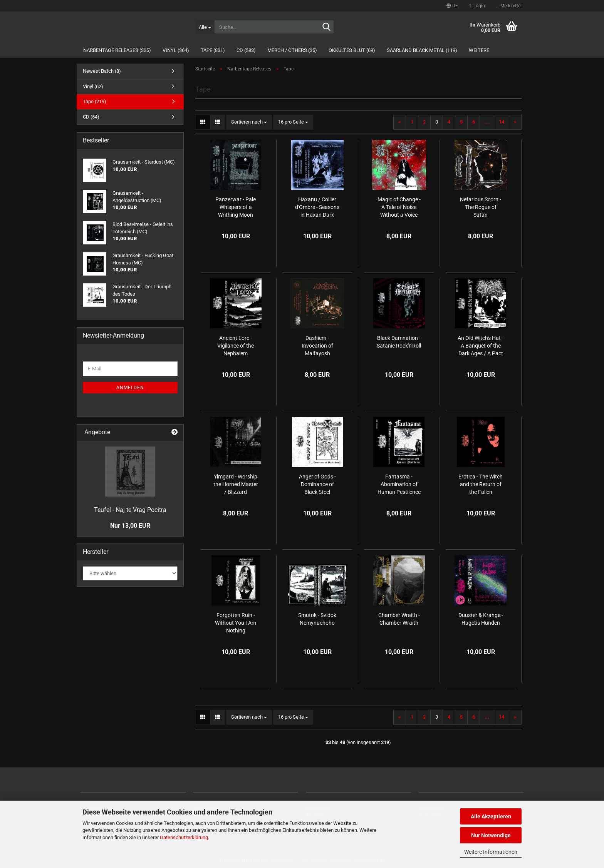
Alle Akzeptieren (491, 816)
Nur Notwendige (491, 835)
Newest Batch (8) (102, 71)
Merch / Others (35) (292, 50)
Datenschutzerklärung (184, 837)
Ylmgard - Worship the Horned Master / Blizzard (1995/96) (236, 485)
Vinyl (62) (93, 86)
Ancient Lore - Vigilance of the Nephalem (236, 346)
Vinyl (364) (176, 50)
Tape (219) (95, 101)
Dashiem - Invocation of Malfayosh (317, 346)
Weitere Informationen (491, 852)
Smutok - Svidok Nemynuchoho (317, 619)
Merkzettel (509, 6)
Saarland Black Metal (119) (422, 50)
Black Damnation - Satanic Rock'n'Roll (399, 342)
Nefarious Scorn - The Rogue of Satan (481, 207)
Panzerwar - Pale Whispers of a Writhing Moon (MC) (236, 207)
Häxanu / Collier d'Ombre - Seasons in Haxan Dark (317, 207)
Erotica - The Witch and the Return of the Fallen (481, 484)
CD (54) (91, 117)
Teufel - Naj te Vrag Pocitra (130, 510)
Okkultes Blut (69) (352, 50)
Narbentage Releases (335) (117, 50)
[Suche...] (205, 27)
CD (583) (246, 50)
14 (502, 122)
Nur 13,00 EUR (130, 526)
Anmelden (130, 388)
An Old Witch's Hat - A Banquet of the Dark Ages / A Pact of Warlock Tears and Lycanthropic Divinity (481, 346)
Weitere (479, 50)
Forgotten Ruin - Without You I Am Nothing (236, 623)
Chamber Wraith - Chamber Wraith (399, 619)
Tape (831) (213, 50)
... (487, 122)
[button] (452, 6)
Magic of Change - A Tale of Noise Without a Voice (399, 207)
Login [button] (477, 6)
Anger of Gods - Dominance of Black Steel (317, 484)
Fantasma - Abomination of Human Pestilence (399, 484)
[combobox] (249, 122)
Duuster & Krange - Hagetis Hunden (481, 619)
